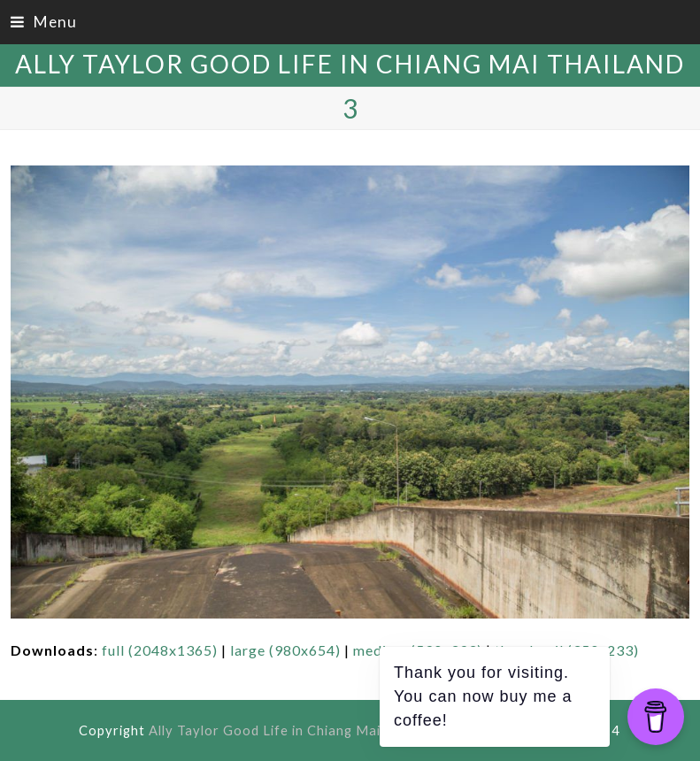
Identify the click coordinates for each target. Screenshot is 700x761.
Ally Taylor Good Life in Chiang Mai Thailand (350, 64)
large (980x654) (285, 650)
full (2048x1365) (160, 650)
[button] (44, 22)
